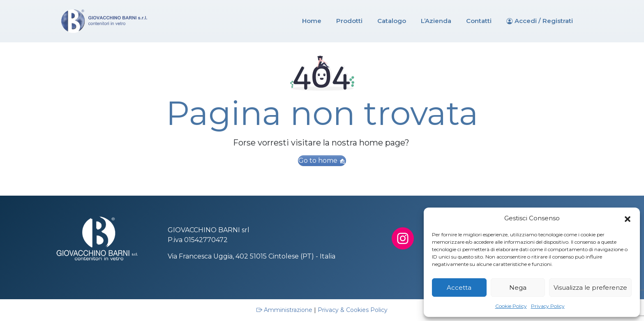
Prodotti (349, 21)
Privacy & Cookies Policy (353, 310)
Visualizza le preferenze (590, 288)
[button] (628, 218)
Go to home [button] (322, 160)
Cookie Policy (511, 306)
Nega (518, 288)
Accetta (459, 288)
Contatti (479, 21)
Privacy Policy (548, 306)
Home (312, 21)
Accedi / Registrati (544, 21)
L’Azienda (436, 21)
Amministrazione (285, 310)
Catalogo (392, 21)
